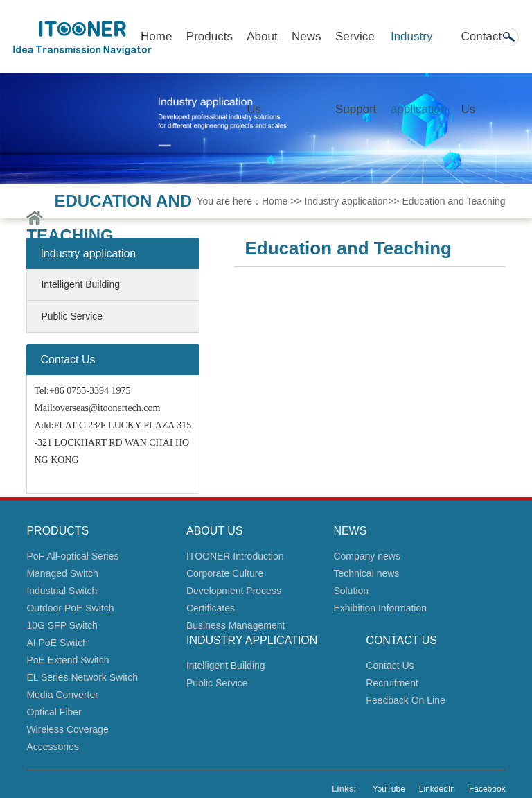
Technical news (366, 573)
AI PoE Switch (57, 643)
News (307, 36)
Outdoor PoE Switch (70, 608)
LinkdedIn (437, 789)
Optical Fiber (54, 712)
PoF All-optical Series (72, 556)
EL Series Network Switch (82, 677)
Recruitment (392, 683)
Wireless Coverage (67, 729)
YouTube (389, 789)
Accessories (52, 747)
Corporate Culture (225, 573)
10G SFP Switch (62, 625)
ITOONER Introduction (235, 556)
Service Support (356, 51)
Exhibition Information (380, 608)
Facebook (487, 789)
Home (156, 36)
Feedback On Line (405, 700)
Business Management (236, 625)
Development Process (234, 591)
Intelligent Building (80, 284)
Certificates (211, 608)
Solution (351, 591)
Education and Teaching (453, 201)
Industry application (419, 51)
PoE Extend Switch (68, 660)
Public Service (72, 316)
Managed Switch (62, 573)
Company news (367, 556)
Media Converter (62, 695)
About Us (262, 51)
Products (210, 36)
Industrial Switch (62, 591)
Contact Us (482, 51)
